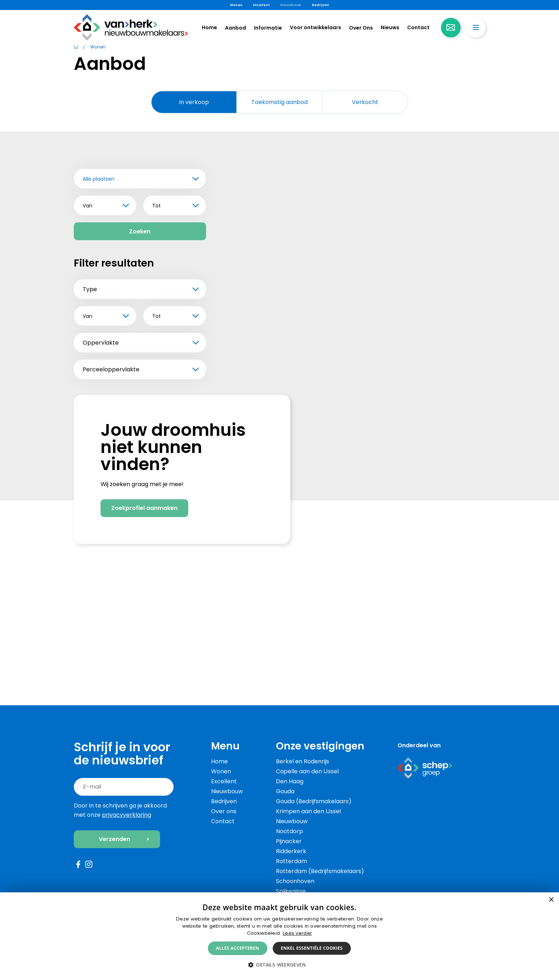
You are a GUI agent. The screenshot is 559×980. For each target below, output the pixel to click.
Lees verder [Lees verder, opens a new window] (297, 933)
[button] (279, 965)
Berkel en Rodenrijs (302, 761)
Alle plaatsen (99, 179)
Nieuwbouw (291, 5)
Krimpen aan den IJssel (308, 811)
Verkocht (365, 102)
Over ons (224, 811)
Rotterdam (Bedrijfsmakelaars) (320, 871)
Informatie (268, 27)
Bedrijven (320, 5)
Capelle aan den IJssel (307, 771)
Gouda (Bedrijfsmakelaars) (314, 801)
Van (88, 206)
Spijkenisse (291, 891)
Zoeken (140, 231)
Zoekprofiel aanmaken (144, 597)
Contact (418, 27)
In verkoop (194, 102)
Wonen (236, 5)
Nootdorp (289, 831)
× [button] (551, 900)
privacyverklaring (127, 815)
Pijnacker (289, 841)
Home (209, 27)
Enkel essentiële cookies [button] (312, 948)
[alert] (279, 936)
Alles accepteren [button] (238, 948)
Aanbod (235, 27)
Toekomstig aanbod (279, 102)
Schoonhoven (295, 881)
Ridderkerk (291, 851)
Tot (157, 206)
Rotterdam (291, 861)
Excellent (261, 5)
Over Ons (361, 27)
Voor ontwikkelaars (316, 27)
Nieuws (390, 27)
